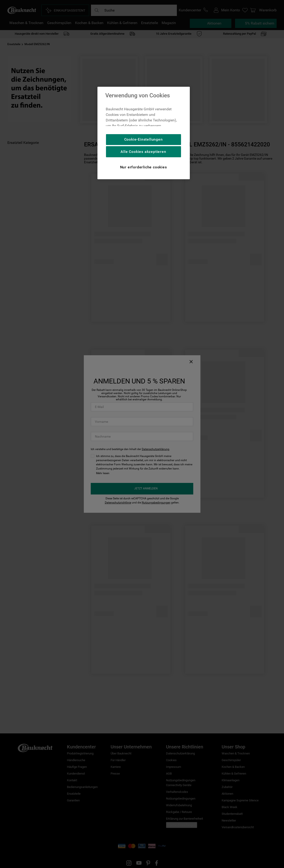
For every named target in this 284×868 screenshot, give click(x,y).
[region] (144, 133)
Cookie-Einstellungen (144, 139)
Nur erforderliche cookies (144, 167)
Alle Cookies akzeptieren (143, 152)
